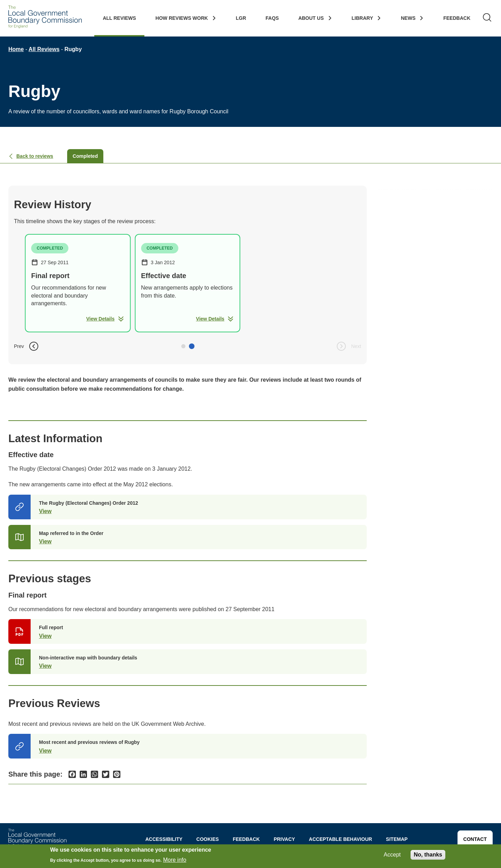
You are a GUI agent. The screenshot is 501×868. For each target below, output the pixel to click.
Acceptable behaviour (341, 839)
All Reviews (119, 18)
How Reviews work (182, 18)
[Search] (487, 18)
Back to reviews (31, 156)
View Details (105, 319)
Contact (475, 839)
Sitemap (397, 839)
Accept (392, 855)
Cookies (208, 839)
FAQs (272, 18)
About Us (311, 18)
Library (363, 18)
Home (16, 49)
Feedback (457, 18)
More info (175, 860)
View (45, 511)
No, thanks (428, 855)
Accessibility (164, 839)
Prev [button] (27, 346)
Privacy (284, 839)
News (408, 18)
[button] (183, 346)
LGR (241, 18)
